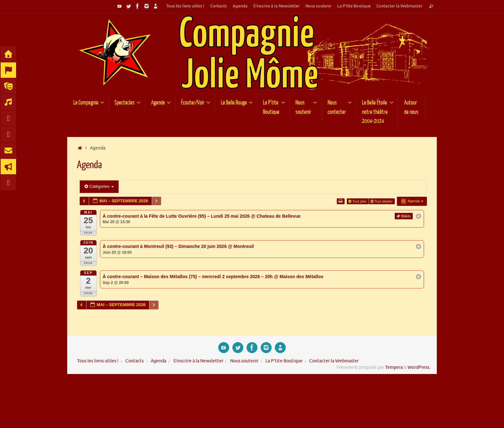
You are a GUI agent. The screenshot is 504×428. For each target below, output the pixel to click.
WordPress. (419, 367)
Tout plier (358, 201)
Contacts (219, 6)
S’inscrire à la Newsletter (276, 6)
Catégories (99, 186)
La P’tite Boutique (354, 6)
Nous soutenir (318, 6)
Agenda (240, 6)
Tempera (394, 367)
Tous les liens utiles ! (185, 6)
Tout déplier (382, 201)
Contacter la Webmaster (399, 6)
